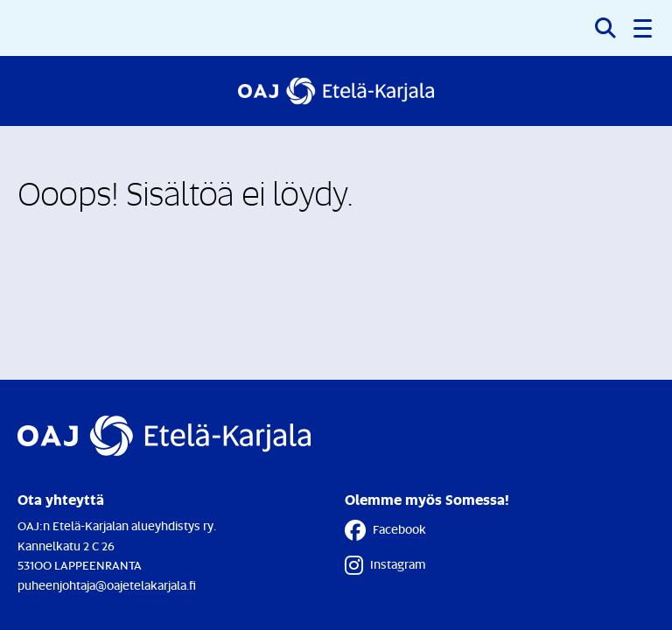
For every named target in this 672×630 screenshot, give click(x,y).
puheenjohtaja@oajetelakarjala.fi (107, 585)
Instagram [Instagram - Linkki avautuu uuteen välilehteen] (385, 565)
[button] (644, 28)
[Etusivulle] (336, 91)
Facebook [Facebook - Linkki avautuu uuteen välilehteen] (385, 530)
